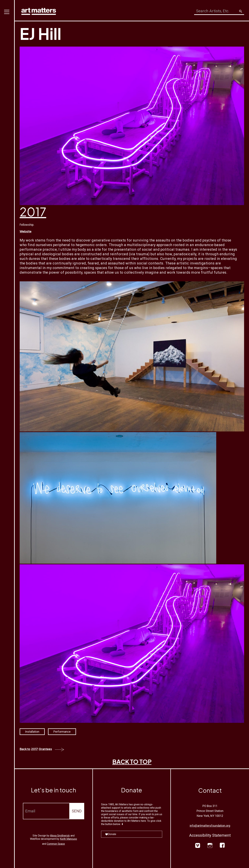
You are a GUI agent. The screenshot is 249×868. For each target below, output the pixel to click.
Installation (32, 732)
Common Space (56, 844)
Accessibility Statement (210, 835)
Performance (62, 732)
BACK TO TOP (132, 762)
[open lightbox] (132, 356)
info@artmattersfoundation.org (210, 826)
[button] (7, 434)
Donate (111, 834)
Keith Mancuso (68, 839)
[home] (39, 11)
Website (26, 231)
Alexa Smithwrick (60, 836)
